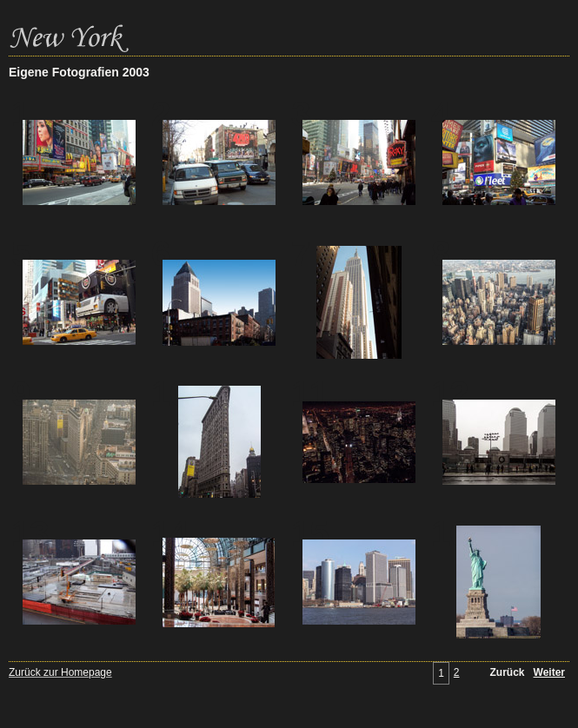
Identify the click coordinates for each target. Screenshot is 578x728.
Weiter (549, 672)
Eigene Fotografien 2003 (79, 72)
